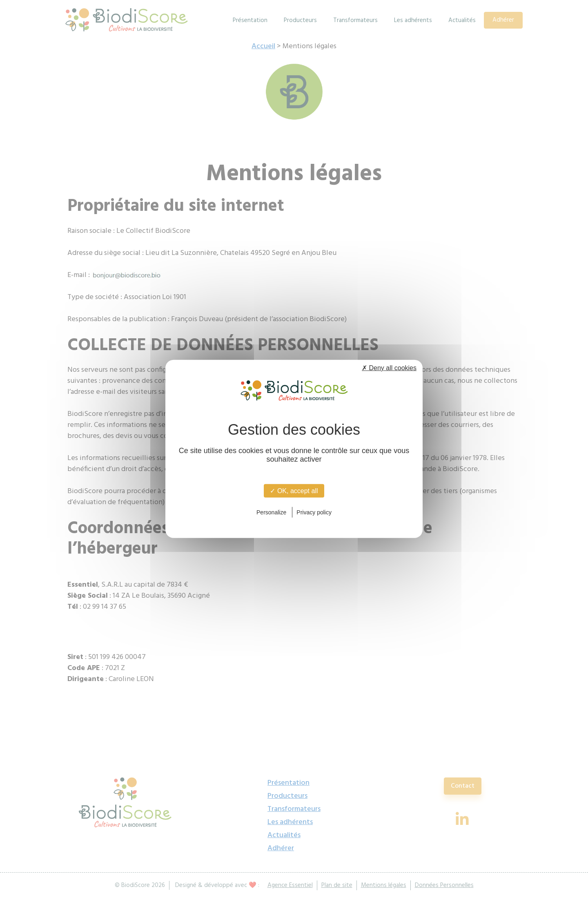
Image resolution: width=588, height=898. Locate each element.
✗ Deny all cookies (389, 368)
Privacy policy (314, 512)
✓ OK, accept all (294, 491)
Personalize (271, 512)
